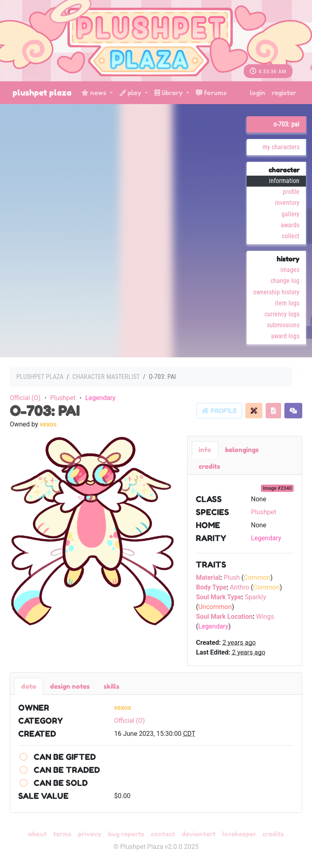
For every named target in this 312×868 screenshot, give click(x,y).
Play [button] (131, 93)
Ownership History (276, 292)
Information (284, 181)
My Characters (281, 147)
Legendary (100, 398)
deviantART (199, 834)
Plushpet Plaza (42, 93)
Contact (163, 834)
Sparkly (256, 597)
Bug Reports (126, 834)
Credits (273, 834)
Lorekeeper (239, 834)
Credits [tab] (209, 466)
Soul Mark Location (224, 617)
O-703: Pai (286, 124)
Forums (211, 93)
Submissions (283, 325)
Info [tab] (205, 450)
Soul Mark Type (219, 597)
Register (284, 93)
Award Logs (285, 336)
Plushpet (63, 398)
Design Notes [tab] (70, 686)
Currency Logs (282, 314)
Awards (290, 225)
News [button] (95, 93)
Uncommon (215, 607)
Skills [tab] (112, 686)
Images (290, 270)
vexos (48, 424)
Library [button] (169, 93)
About (37, 834)
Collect (291, 236)
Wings (265, 617)
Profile (291, 192)
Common (257, 578)
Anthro (240, 587)
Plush (232, 578)
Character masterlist (106, 377)
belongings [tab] (242, 450)
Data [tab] (29, 686)
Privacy (90, 834)
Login (258, 93)
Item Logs (287, 303)
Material (208, 578)
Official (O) (25, 398)
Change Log (285, 281)
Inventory (287, 203)
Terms (62, 834)
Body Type (211, 587)
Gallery (290, 214)
